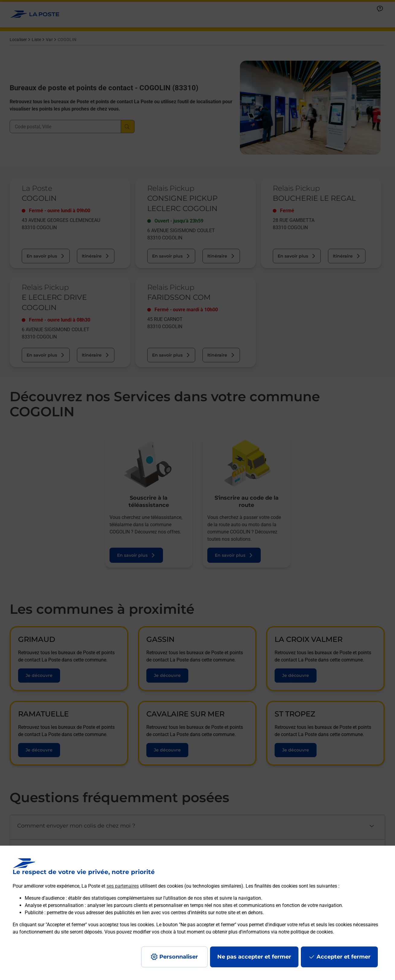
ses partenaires (123, 886)
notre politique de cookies (306, 932)
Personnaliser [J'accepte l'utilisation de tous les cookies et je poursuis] (179, 957)
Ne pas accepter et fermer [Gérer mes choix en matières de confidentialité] (254, 957)
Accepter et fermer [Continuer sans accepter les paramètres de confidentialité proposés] (344, 957)
